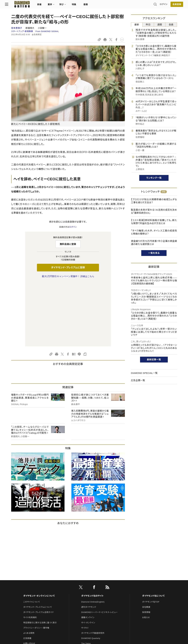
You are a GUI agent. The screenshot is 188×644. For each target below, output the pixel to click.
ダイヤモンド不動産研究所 (93, 569)
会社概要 (146, 543)
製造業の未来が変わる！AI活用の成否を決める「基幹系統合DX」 (154, 211)
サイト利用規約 (30, 553)
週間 (160, 25)
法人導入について (31, 584)
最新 (137, 25)
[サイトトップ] (25, 5)
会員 (171, 25)
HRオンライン (87, 584)
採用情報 (146, 548)
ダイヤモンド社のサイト (92, 531)
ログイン (157, 5)
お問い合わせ (29, 579)
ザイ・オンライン (88, 558)
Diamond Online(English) (93, 538)
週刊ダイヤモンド (89, 543)
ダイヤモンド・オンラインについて (39, 531)
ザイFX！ (85, 564)
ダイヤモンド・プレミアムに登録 (68, 268)
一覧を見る (154, 253)
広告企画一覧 (138, 380)
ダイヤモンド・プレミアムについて (38, 543)
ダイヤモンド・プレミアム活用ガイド (39, 548)
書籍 (92, 6)
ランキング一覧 (154, 178)
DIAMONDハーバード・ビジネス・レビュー (99, 548)
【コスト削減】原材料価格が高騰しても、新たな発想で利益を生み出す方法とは (154, 222)
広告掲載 (27, 574)
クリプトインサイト (89, 590)
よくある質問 (29, 569)
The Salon (86, 579)
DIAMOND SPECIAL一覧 (144, 373)
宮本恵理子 (17, 28)
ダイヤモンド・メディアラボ (93, 600)
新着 (46, 6)
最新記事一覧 (154, 360)
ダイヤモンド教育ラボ (91, 595)
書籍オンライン (88, 553)
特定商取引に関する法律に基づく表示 (40, 558)
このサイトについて (32, 538)
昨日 (148, 25)
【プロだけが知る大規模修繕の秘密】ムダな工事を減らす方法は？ (154, 201)
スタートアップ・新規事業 (22, 31)
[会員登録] (171, 5)
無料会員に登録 (68, 244)
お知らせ (146, 553)
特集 (80, 6)
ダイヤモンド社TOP (151, 538)
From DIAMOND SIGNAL (47, 31)
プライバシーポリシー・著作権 (36, 564)
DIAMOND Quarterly (91, 574)
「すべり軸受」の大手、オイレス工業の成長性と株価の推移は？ (154, 232)
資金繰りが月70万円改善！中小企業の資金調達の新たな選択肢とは (154, 243)
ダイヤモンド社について (153, 531)
